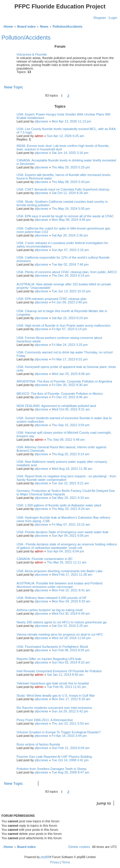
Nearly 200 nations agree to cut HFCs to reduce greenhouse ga (61, 622)
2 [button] (68, 96)
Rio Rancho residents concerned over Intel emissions (54, 708)
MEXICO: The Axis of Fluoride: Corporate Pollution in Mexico (60, 394)
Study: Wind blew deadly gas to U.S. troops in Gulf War (56, 696)
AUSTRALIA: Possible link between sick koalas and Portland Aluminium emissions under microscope (59, 585)
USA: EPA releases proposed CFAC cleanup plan (52, 299)
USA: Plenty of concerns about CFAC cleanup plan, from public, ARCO (67, 272)
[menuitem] (113, 18)
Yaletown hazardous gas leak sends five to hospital (53, 683)
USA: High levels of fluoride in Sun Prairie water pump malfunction (63, 326)
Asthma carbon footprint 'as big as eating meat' (50, 610)
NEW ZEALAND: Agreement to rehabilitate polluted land (56, 406)
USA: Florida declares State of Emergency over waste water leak (62, 532)
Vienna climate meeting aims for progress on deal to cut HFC (60, 634)
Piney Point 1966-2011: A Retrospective (45, 720)
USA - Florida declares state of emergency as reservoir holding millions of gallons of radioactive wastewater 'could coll (67, 546)
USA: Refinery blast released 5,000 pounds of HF (52, 598)
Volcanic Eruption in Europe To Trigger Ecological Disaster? (59, 732)
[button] (74, 96)
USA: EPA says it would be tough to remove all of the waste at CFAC (65, 216)
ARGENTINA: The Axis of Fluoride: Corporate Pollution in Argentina (64, 381)
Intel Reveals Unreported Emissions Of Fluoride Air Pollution (59, 671)
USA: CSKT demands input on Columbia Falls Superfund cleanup (63, 189)
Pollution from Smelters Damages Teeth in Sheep (51, 769)
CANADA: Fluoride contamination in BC (45, 559)
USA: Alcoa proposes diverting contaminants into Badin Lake (60, 571)
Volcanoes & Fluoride (32, 54)
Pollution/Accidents (26, 38)
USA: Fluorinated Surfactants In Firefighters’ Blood (52, 647)
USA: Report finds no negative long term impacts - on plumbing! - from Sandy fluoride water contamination (66, 478)
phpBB (45, 857)
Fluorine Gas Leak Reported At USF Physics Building (54, 757)
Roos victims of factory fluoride (38, 744)
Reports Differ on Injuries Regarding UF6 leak (49, 659)
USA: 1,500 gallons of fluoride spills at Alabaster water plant (59, 505)
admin (39, 136)
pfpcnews (41, 121)
